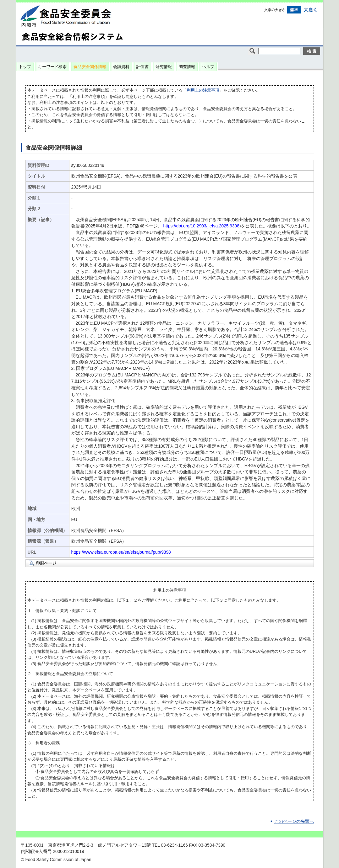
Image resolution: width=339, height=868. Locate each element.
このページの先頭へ (294, 821)
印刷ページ (46, 563)
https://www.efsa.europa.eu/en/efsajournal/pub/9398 (121, 552)
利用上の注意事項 (203, 90)
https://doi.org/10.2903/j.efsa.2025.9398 (201, 226)
